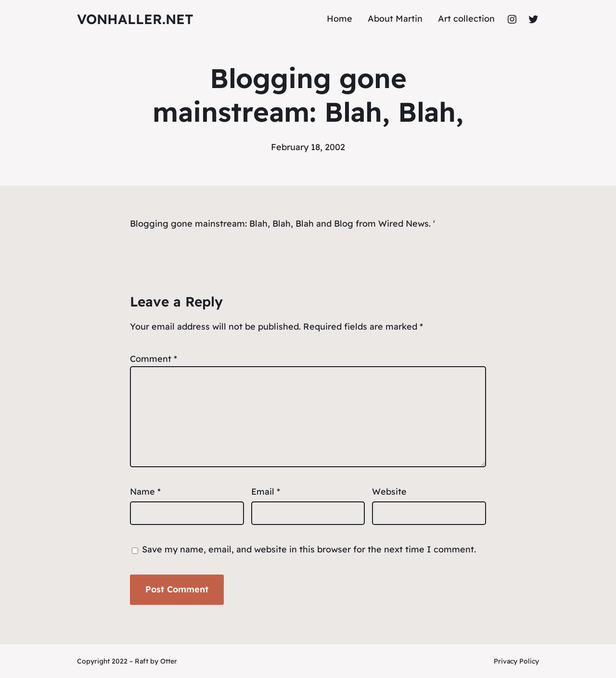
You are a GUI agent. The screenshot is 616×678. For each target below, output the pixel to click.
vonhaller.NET (135, 19)
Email (266, 492)
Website (389, 492)
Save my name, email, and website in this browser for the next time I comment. (309, 549)
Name (145, 492)
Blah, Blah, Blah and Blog (301, 224)
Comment (154, 359)
